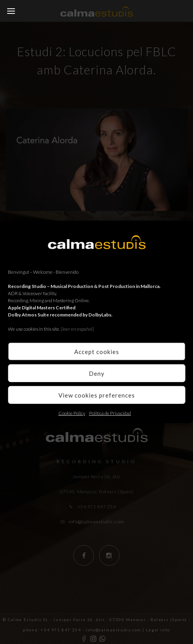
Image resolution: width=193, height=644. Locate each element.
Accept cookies (97, 351)
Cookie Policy (72, 413)
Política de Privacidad (110, 413)
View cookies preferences (97, 395)
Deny (97, 373)
